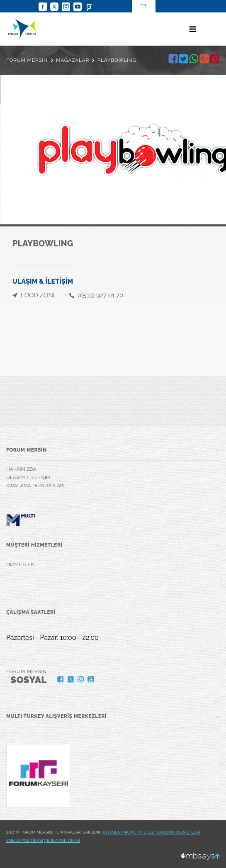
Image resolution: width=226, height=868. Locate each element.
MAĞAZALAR (73, 60)
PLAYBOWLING (117, 60)
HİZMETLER (20, 564)
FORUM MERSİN (27, 60)
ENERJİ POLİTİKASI (25, 840)
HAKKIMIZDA (21, 469)
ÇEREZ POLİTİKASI (62, 840)
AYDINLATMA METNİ (123, 832)
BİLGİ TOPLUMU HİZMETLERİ (172, 832)
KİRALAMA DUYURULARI (35, 486)
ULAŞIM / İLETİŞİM (28, 477)
